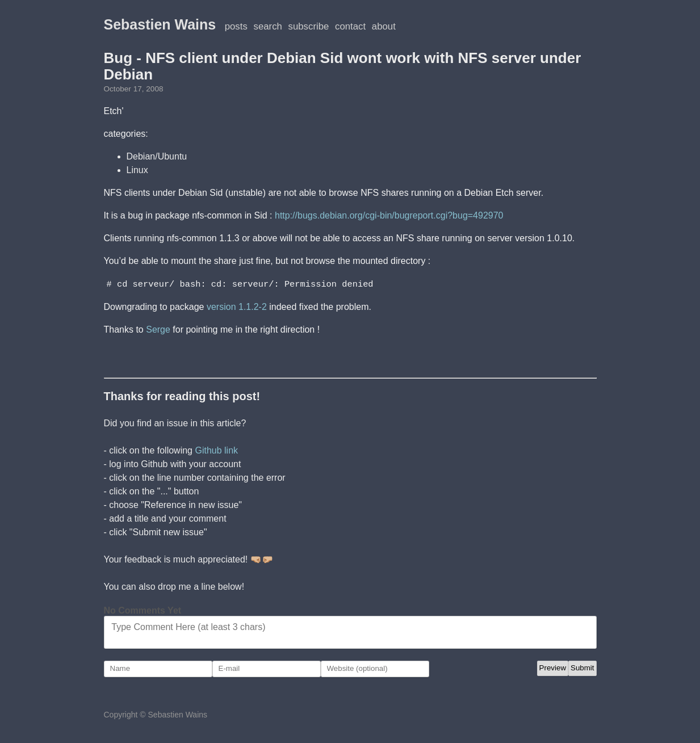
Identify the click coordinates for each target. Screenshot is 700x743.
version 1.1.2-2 (237, 306)
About (384, 26)
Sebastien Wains (160, 24)
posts (236, 26)
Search (268, 26)
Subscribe (309, 26)
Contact (350, 26)
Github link (216, 450)
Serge (158, 329)
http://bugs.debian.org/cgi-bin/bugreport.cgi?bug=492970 (389, 215)
